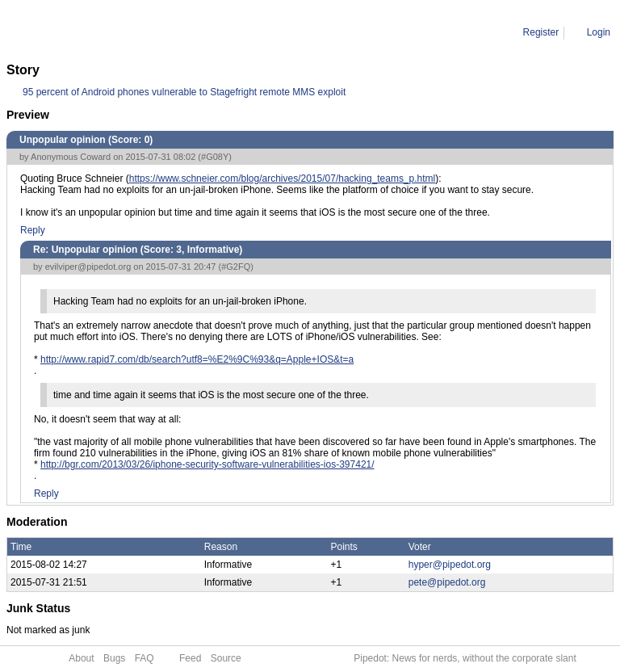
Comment (89, 32)
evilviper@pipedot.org (88, 267)
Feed (190, 658)
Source (226, 658)
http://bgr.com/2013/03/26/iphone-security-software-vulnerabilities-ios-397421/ (207, 464)
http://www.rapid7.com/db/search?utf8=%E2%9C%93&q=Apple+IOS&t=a (197, 359)
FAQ (145, 658)
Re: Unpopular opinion (169, 32)
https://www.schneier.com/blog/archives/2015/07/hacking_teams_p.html (283, 178)
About (81, 658)
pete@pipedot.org (447, 582)
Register (541, 32)
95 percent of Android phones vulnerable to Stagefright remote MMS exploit (184, 92)
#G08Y (215, 157)
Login (599, 32)
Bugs (114, 658)
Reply (33, 230)
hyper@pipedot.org (450, 565)
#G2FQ (236, 267)
